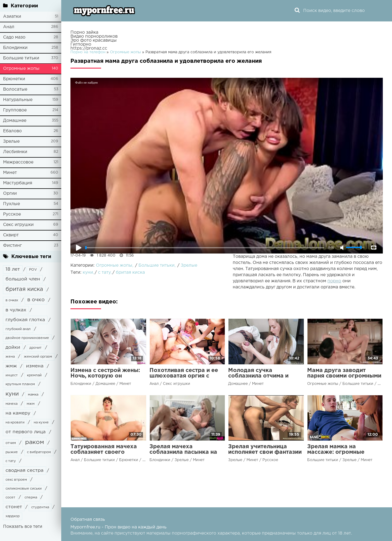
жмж (11, 366)
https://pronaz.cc (89, 48)
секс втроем (16, 480)
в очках (12, 300)
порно (334, 281)
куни (12, 394)
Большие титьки (21, 58)
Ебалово (12, 131)
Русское (12, 214)
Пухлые (11, 204)
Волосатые (15, 89)
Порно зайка (84, 32)
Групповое (15, 110)
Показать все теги (23, 527)
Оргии (10, 193)
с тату (11, 461)
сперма (31, 498)
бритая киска (24, 289)
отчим (11, 443)
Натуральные (18, 100)
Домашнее (15, 121)
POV (33, 270)
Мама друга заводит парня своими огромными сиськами (344, 376)
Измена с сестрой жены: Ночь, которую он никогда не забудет (105, 376)
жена (10, 357)
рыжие (12, 452)
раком (35, 442)
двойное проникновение (27, 338)
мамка (33, 395)
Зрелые (11, 141)
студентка (40, 507)
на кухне (41, 423)
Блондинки (15, 48)
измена (35, 366)
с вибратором (39, 452)
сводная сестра (24, 470)
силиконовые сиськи (24, 489)
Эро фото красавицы (94, 40)
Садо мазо (14, 37)
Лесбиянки (15, 152)
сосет (10, 498)
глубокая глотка (25, 320)
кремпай (34, 375)
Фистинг (12, 246)
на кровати (15, 423)
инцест (12, 375)
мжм (31, 404)
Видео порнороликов (94, 36)
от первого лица (26, 432)
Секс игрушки (18, 225)
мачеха (11, 404)
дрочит (36, 348)
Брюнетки (14, 79)
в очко (36, 300)
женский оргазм (38, 357)
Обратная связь (88, 520)
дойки (13, 347)
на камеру (18, 413)
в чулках (16, 310)
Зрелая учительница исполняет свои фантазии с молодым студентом (265, 452)
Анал (9, 27)
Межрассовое (18, 162)
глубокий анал (18, 329)
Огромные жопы (21, 69)
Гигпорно (81, 44)
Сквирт (11, 235)
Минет (10, 173)
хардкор (13, 516)
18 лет (13, 269)
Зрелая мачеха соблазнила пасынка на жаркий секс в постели (183, 452)
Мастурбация (18, 183)
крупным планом (20, 384)
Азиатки (12, 17)
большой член (23, 279)
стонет (14, 507)
